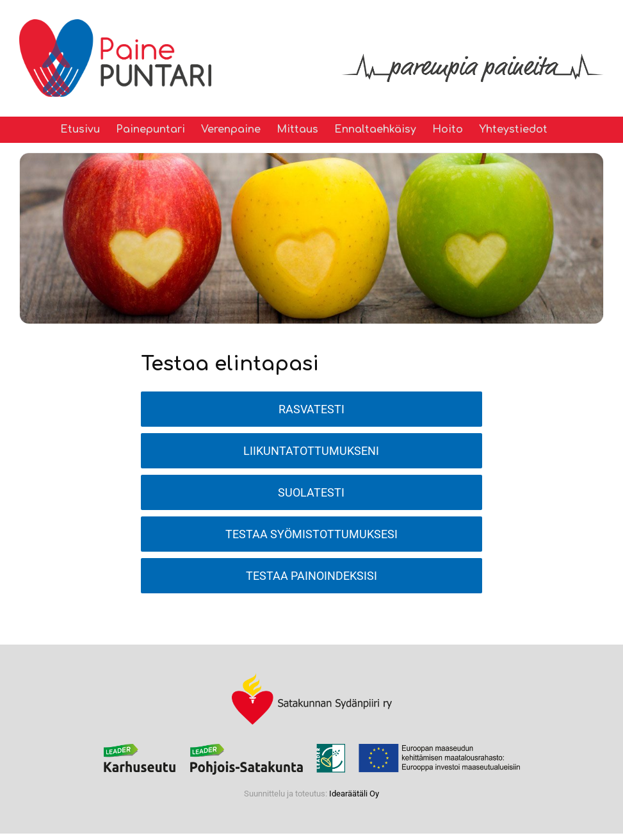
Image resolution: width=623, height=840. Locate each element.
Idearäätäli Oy (354, 794)
